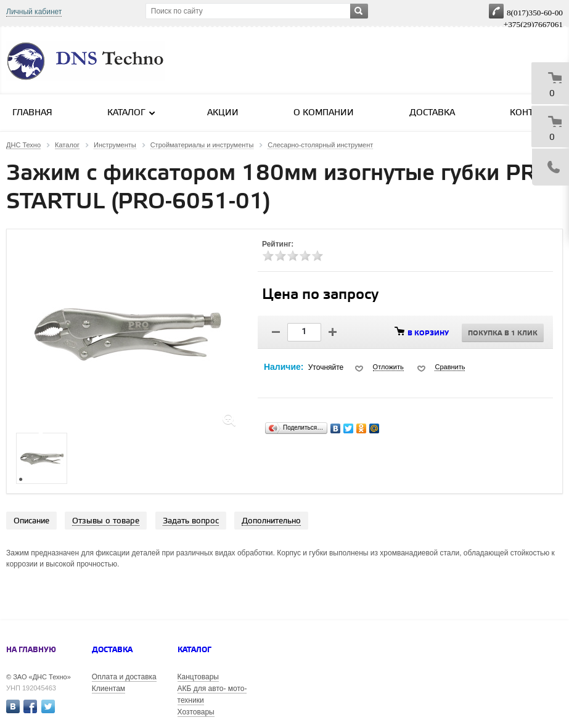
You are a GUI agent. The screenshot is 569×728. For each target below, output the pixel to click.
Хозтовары (196, 712)
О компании (324, 113)
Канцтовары (198, 677)
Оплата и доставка (124, 677)
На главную (31, 650)
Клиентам (108, 689)
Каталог (132, 113)
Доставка (432, 113)
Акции (223, 113)
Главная (32, 113)
